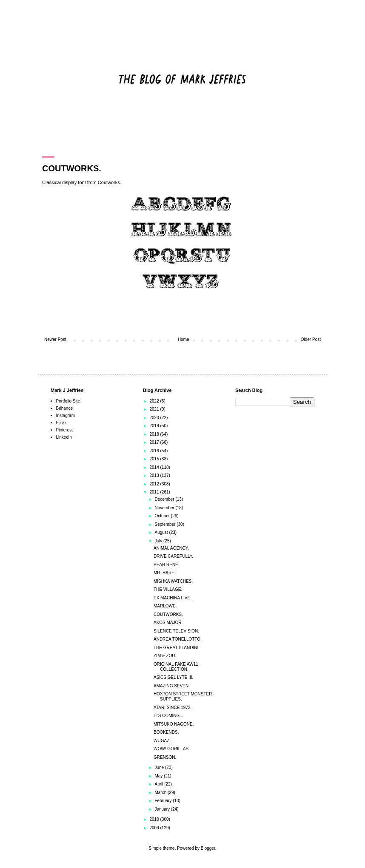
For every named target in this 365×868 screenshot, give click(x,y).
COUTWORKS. (168, 614)
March (161, 793)
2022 (155, 401)
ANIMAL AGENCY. (171, 548)
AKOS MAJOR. (168, 623)
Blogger (208, 848)
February (164, 801)
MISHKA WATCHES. (173, 581)
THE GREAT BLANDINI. (177, 648)
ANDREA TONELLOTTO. (178, 639)
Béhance (64, 408)
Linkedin (64, 437)
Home (184, 339)
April (159, 784)
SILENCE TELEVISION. (176, 631)
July (159, 541)
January (163, 809)
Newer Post (55, 339)
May (159, 776)
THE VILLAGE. (168, 589)
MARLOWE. (165, 606)
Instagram (66, 416)
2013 (155, 475)
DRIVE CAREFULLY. (173, 556)
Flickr (61, 423)
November (165, 508)
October (163, 516)
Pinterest (64, 430)
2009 (155, 828)
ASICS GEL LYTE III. (173, 677)
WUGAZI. (163, 741)
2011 (155, 492)
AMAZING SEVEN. (172, 686)
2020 (155, 418)
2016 (155, 451)
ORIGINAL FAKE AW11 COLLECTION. (176, 667)
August (162, 532)
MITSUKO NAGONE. (174, 724)
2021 (155, 409)
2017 (155, 442)
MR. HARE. (165, 573)
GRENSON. (165, 757)
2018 (155, 434)
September (165, 524)
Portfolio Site (68, 401)
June (160, 767)
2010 (155, 819)
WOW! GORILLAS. (172, 749)
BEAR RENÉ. (167, 565)
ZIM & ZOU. (165, 656)
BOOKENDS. (166, 732)
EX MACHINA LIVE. (173, 598)
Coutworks (109, 182)
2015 (155, 459)
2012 (155, 484)
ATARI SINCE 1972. (173, 708)
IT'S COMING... (168, 716)
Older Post (311, 339)
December (165, 499)
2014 (155, 467)
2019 (155, 426)
